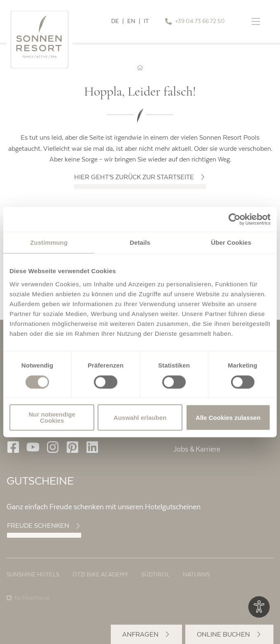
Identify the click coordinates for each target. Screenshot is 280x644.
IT (146, 21)
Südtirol (155, 575)
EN (131, 21)
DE (115, 21)
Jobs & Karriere (197, 449)
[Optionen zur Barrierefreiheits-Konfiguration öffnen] (259, 607)
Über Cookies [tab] (231, 242)
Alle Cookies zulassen (228, 418)
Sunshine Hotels (33, 575)
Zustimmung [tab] (49, 242)
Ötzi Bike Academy (100, 575)
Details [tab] (140, 242)
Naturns (196, 575)
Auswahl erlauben (140, 418)
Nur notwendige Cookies (52, 417)
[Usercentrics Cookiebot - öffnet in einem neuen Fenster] (234, 219)
